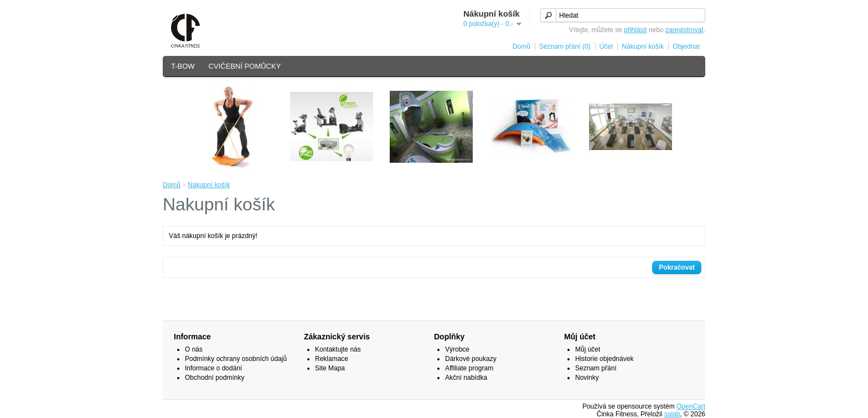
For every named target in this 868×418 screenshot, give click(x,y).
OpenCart (691, 406)
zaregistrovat (684, 30)
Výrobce (457, 349)
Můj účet (588, 349)
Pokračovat (677, 267)
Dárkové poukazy (471, 359)
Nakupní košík (209, 185)
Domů (521, 47)
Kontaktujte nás (338, 349)
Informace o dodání (213, 368)
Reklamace (332, 359)
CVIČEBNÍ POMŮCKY (245, 66)
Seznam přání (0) (565, 47)
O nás (194, 349)
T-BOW (183, 66)
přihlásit (635, 30)
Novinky (587, 378)
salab (672, 414)
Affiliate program (469, 368)
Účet (606, 47)
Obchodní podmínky (215, 378)
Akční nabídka (466, 378)
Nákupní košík (643, 47)
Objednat (686, 47)
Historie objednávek (604, 359)
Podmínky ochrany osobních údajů (236, 359)
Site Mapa (330, 368)
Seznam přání (596, 368)
